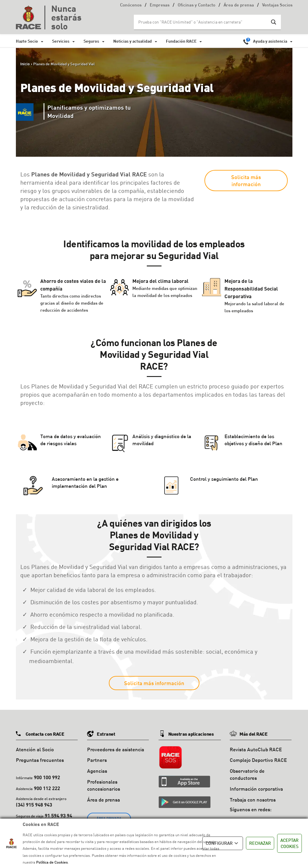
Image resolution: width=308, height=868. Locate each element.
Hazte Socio (27, 41)
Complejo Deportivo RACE (258, 760)
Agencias (97, 771)
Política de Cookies (52, 862)
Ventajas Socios (277, 5)
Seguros (91, 41)
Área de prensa (239, 5)
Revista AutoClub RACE (256, 749)
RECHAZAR (260, 843)
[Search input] (202, 22)
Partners (97, 760)
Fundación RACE (181, 41)
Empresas (160, 5)
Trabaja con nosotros (253, 800)
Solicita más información (246, 181)
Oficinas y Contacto (197, 5)
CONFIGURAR (223, 843)
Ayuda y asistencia (270, 41)
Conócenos (131, 5)
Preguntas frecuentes (40, 760)
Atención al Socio (35, 749)
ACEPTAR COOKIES (289, 843)
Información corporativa (256, 789)
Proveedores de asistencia (116, 749)
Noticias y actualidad (133, 41)
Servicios (61, 41)
